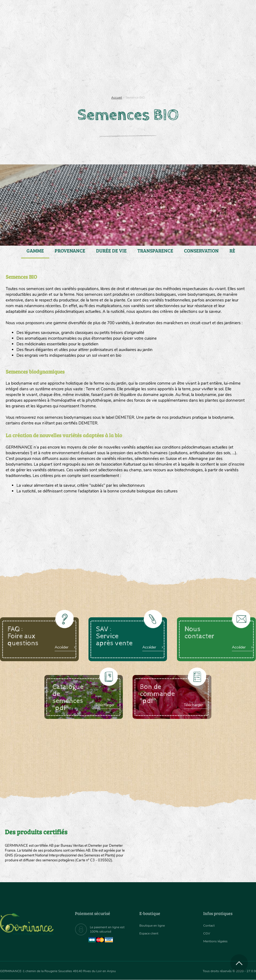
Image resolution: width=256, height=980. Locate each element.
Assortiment (153, 71)
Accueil (117, 98)
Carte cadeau (114, 71)
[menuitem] (231, 11)
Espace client (150, 934)
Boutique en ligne (213, 71)
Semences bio (35, 71)
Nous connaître (74, 71)
